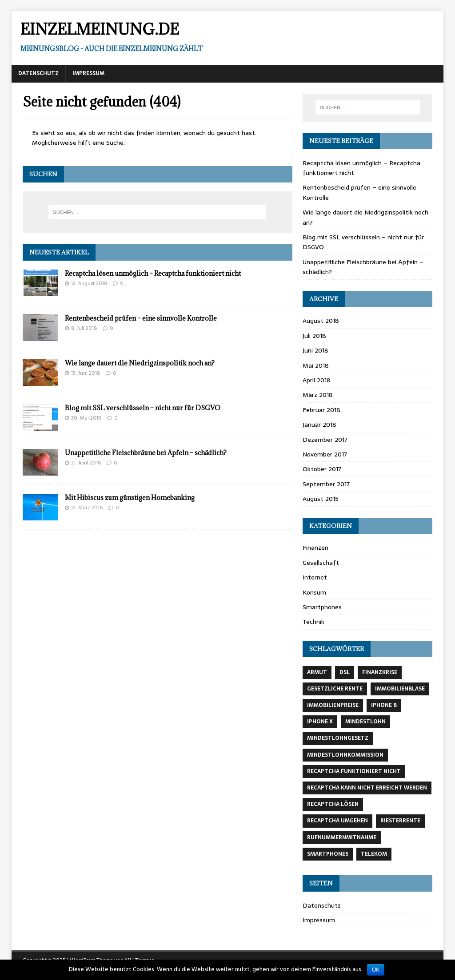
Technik (313, 622)
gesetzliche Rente (335, 689)
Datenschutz (38, 73)
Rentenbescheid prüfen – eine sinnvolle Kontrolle (141, 318)
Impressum (88, 73)
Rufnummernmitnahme (342, 837)
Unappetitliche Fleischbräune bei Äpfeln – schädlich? (146, 453)
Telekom (374, 854)
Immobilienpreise (333, 705)
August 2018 (321, 321)
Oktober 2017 (322, 469)
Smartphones (322, 607)
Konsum (314, 592)
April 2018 (317, 380)
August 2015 (321, 499)
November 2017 (325, 454)
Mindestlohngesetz (338, 738)
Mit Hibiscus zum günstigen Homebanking (130, 498)
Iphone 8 (384, 705)
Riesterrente (400, 821)
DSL (345, 672)
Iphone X (320, 722)
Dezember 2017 (325, 440)
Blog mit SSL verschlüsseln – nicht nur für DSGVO (143, 408)
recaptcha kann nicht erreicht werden (367, 788)
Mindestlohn (365, 722)
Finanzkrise (380, 672)
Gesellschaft (321, 563)
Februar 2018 (321, 410)
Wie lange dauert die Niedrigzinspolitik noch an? (140, 363)
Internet (315, 577)
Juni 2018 (315, 350)
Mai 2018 (316, 365)
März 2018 (318, 395)
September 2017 (326, 484)
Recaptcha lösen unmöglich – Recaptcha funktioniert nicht (153, 273)
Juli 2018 (314, 336)
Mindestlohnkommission (345, 755)
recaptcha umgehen (337, 821)
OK (376, 970)
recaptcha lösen (333, 804)
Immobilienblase (400, 689)
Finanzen (315, 548)
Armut (317, 672)
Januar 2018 (319, 425)
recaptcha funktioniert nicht (354, 771)
